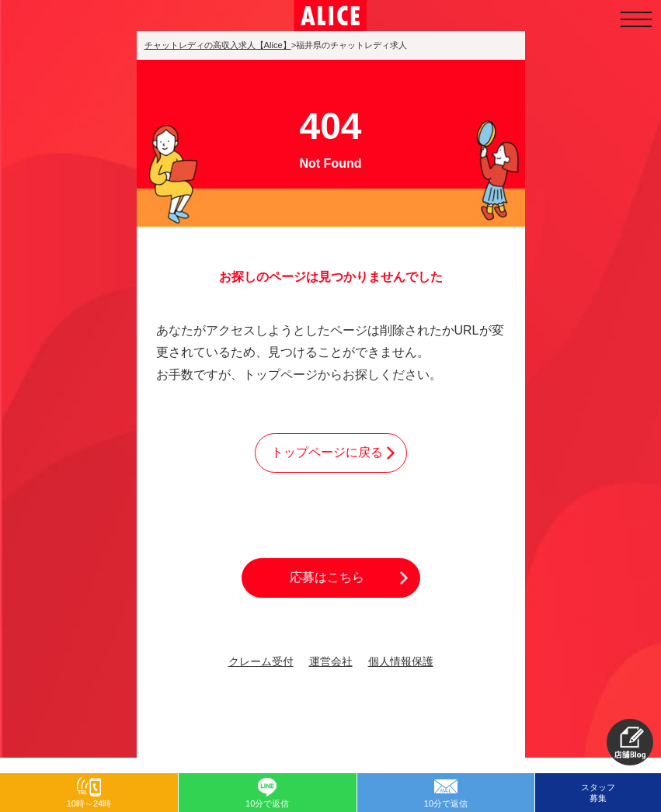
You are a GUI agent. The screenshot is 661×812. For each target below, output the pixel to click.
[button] (630, 742)
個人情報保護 (401, 662)
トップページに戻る (327, 452)
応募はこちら (327, 577)
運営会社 (331, 662)
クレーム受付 (261, 662)
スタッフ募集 (598, 793)
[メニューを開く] (636, 19)
